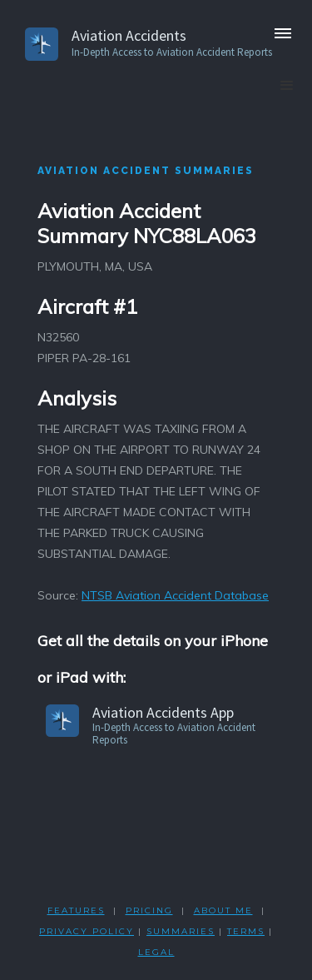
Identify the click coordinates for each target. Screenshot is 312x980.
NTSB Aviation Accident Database (175, 595)
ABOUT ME (223, 910)
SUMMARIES (181, 931)
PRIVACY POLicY (87, 931)
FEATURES (76, 910)
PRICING (149, 910)
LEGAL (156, 952)
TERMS (246, 931)
